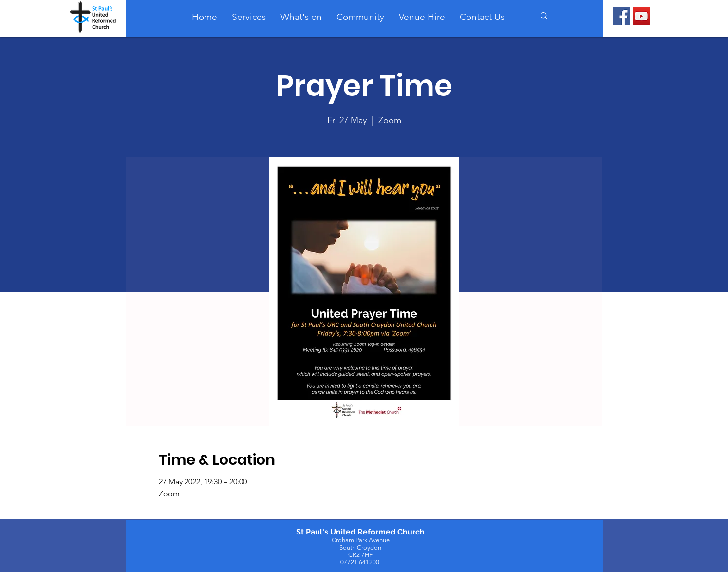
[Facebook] (621, 16)
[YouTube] (641, 16)
